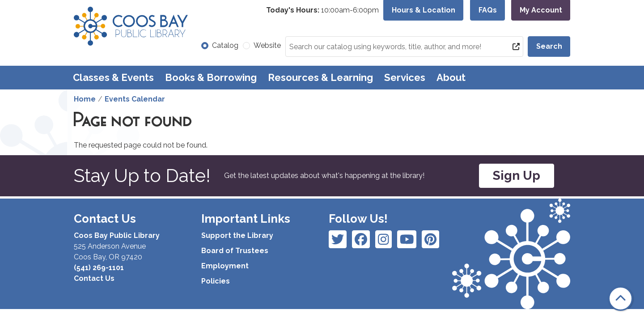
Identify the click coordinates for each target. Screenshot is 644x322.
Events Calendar (135, 99)
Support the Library (237, 235)
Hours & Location (424, 10)
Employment (225, 266)
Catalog (225, 45)
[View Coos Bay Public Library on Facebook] (338, 239)
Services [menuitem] (405, 77)
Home (85, 99)
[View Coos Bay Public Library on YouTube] (430, 239)
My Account (541, 10)
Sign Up (517, 176)
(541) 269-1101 (99, 268)
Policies (216, 281)
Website (267, 45)
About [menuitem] (451, 77)
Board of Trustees (235, 251)
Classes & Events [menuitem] (113, 77)
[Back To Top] (621, 299)
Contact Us (94, 278)
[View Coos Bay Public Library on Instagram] (361, 239)
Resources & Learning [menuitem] (320, 77)
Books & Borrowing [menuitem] (211, 77)
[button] (322, 10)
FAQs (488, 10)
